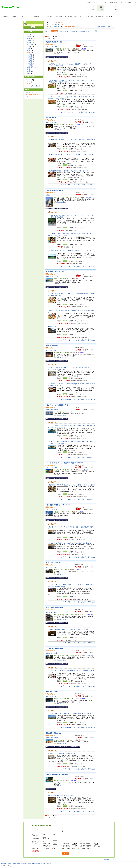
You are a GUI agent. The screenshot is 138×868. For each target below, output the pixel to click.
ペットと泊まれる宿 (33, 86)
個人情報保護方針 (18, 864)
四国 (28, 69)
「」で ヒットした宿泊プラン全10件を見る (78, 112)
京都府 (30, 57)
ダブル (62, 849)
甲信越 (29, 47)
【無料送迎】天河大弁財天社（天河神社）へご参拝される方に (71, 485)
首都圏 (29, 43)
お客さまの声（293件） (52, 468)
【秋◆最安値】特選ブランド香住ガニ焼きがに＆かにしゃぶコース (68, 171)
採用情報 (38, 864)
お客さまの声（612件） (52, 276)
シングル (47, 849)
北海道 (29, 37)
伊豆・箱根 (30, 45)
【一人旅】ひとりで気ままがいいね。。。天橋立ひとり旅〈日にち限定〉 (70, 714)
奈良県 (30, 63)
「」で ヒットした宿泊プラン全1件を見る (79, 499)
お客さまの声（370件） (52, 510)
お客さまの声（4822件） (53, 410)
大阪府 (30, 59)
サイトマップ (105, 2)
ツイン (68, 849)
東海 (28, 51)
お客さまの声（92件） (52, 653)
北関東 (29, 41)
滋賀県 (30, 55)
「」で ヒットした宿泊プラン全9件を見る (79, 185)
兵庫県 (30, 61)
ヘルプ (89, 2)
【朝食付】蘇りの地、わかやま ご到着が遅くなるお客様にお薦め (68, 629)
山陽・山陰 (30, 67)
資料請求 (49, 864)
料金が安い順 (63, 31)
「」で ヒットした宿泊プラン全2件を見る (79, 399)
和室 (84, 849)
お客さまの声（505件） (52, 696)
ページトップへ (110, 860)
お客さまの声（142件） (52, 612)
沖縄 (28, 73)
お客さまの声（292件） (52, 47)
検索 (66, 854)
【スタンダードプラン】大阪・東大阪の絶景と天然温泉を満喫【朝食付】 (70, 543)
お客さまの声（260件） (52, 350)
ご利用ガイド (96, 2)
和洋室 (90, 849)
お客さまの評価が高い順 (82, 31)
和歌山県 (31, 65)
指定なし (57, 24)
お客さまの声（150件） (52, 122)
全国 (56, 22)
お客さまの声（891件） (52, 195)
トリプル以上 (77, 849)
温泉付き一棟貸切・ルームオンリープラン (61, 796)
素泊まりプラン (53, 327)
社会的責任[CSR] (29, 864)
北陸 (28, 49)
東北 (28, 39)
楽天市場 (123, 2)
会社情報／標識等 (6, 864)
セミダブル (55, 849)
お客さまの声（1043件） (53, 738)
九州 (28, 71)
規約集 (43, 864)
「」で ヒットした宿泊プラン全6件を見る (79, 340)
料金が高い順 (71, 31)
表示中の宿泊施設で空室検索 (105, 26)
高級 (28, 82)
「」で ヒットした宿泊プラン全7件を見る (79, 266)
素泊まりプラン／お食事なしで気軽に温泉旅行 (62, 753)
